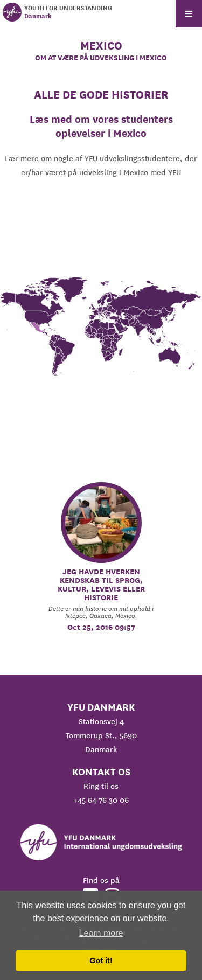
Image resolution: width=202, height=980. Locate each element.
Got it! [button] (101, 961)
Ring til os (101, 786)
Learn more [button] (101, 933)
